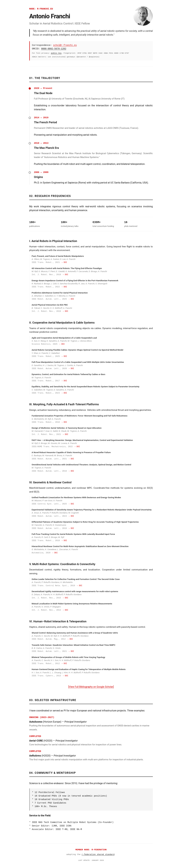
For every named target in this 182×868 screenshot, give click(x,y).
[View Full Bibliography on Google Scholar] (91, 687)
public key (56, 53)
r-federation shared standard (98, 854)
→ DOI (64, 262)
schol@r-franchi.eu (65, 45)
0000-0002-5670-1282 (54, 49)
